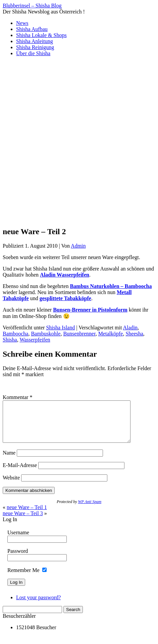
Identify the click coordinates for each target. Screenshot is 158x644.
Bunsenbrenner (79, 334)
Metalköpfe (111, 334)
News (22, 23)
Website (11, 486)
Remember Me (23, 578)
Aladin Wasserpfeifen (65, 275)
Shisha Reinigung (35, 47)
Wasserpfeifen (35, 340)
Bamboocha (15, 334)
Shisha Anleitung (35, 41)
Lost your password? (38, 605)
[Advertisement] (79, 141)
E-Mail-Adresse (20, 473)
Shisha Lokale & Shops (41, 35)
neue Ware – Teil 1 (27, 515)
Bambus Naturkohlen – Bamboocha (111, 286)
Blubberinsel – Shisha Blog (32, 6)
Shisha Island (60, 328)
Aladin (130, 328)
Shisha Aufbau (32, 29)
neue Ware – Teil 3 (23, 521)
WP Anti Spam (90, 510)
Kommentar (17, 397)
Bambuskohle (46, 334)
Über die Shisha (33, 53)
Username (18, 541)
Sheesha (134, 334)
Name (9, 461)
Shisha (10, 340)
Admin (78, 246)
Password (18, 559)
